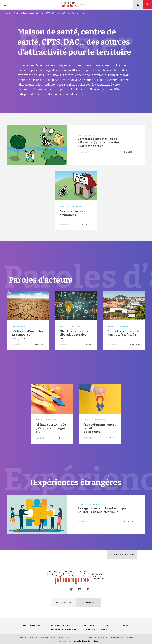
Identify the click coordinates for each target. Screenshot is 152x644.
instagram (88, 589)
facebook (63, 589)
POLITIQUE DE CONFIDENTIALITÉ (65, 629)
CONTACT (125, 626)
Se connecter (138, 5)
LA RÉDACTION (88, 626)
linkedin (80, 589)
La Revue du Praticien (89, 641)
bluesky (71, 589)
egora (75, 641)
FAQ (107, 626)
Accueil (9, 13)
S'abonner (147, 5)
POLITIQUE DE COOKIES (96, 629)
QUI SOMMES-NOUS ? (60, 626)
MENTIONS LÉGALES (31, 626)
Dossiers (17, 13)
